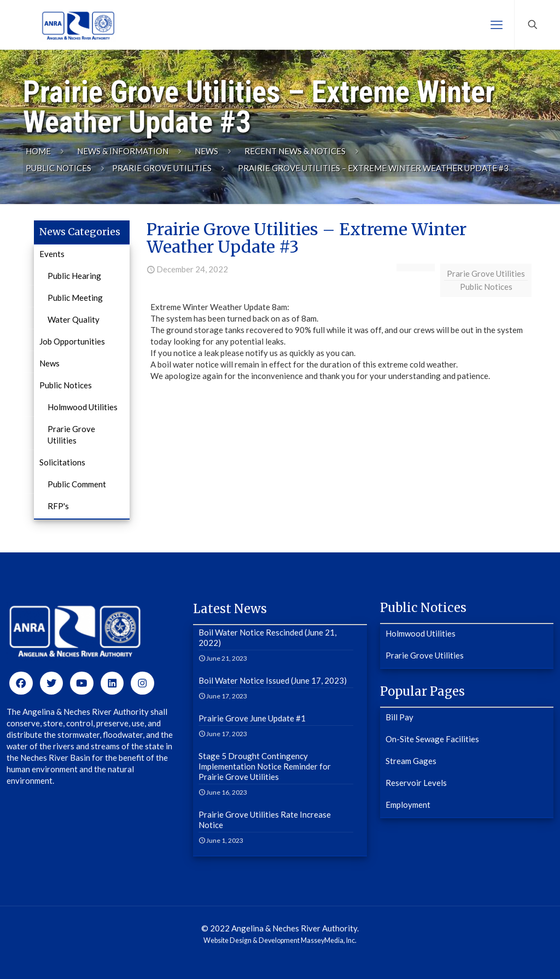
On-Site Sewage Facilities (432, 739)
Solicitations (62, 462)
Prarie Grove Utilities (162, 168)
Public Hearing (74, 276)
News (206, 151)
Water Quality (74, 319)
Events (52, 254)
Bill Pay (399, 717)
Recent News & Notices (295, 151)
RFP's (58, 506)
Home (38, 151)
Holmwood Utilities (83, 407)
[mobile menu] (497, 25)
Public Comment (77, 484)
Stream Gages (411, 761)
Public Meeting (75, 298)
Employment (408, 805)
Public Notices (59, 168)
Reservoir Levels (416, 783)
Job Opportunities (72, 341)
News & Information (123, 151)
